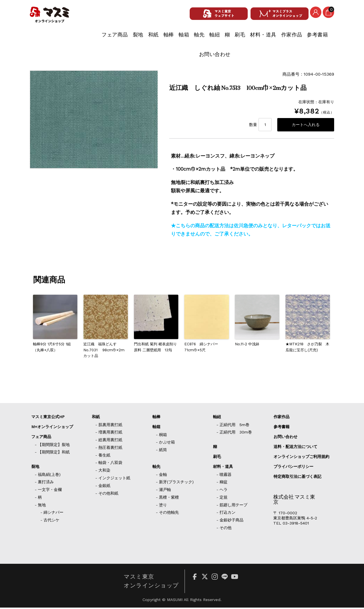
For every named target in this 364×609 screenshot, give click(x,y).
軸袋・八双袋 (110, 464)
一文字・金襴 (50, 491)
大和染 (104, 472)
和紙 (87, 38)
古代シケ (51, 521)
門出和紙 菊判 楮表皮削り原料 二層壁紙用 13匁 (155, 348)
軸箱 (126, 38)
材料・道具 (225, 38)
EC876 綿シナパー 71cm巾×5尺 (203, 348)
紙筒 (163, 451)
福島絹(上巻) (49, 476)
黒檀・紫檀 (169, 499)
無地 (42, 506)
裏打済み (46, 483)
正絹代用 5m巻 (234, 426)
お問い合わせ (320, 38)
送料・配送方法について (295, 448)
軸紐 (165, 38)
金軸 (163, 476)
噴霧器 (226, 476)
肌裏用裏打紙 (110, 426)
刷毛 (198, 38)
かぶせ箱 (167, 443)
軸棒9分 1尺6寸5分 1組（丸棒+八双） (52, 348)
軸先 (145, 38)
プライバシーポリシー (293, 468)
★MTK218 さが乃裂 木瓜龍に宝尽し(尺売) (307, 348)
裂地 (68, 38)
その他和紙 (108, 495)
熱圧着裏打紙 (110, 449)
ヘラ (224, 491)
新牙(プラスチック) (176, 483)
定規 (224, 499)
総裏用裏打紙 (110, 441)
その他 (226, 529)
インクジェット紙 (114, 479)
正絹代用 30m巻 (236, 433)
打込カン (227, 514)
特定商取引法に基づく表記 (297, 478)
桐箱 (163, 436)
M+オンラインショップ (52, 428)
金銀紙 (104, 487)
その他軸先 (169, 514)
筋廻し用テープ (233, 506)
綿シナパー (53, 514)
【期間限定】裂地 (54, 446)
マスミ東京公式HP (48, 418)
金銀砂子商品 (231, 521)
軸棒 (106, 38)
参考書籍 (286, 38)
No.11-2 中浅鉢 (247, 345)
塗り (163, 506)
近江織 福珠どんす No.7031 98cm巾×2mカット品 (104, 351)
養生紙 (104, 457)
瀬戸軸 (165, 491)
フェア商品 (41, 38)
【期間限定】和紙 (54, 453)
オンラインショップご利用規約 (301, 458)
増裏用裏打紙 (110, 433)
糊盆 (224, 483)
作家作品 (257, 38)
